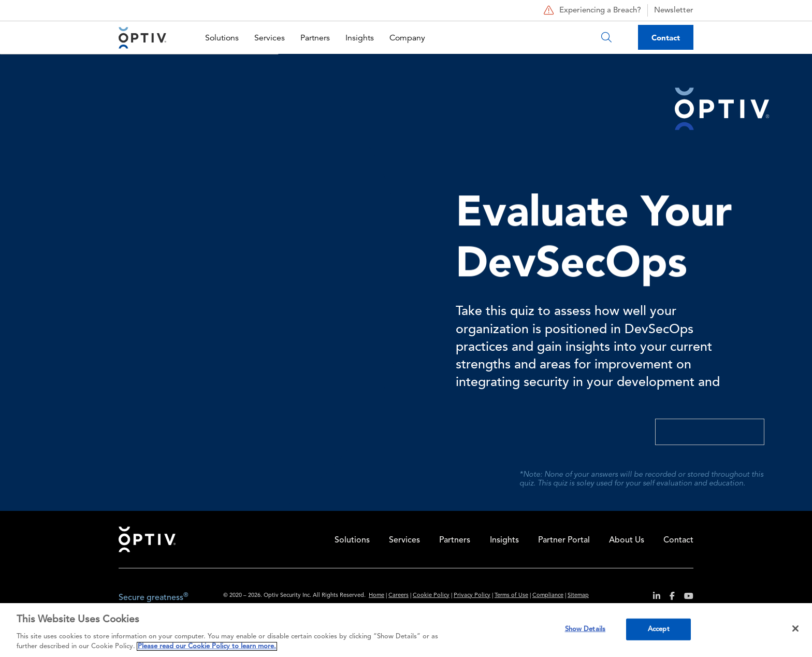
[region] (406, 630)
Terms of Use (511, 596)
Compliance (548, 596)
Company (407, 38)
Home (147, 539)
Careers (398, 596)
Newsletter (674, 11)
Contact (666, 38)
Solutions (222, 38)
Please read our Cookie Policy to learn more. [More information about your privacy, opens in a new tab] (207, 646)
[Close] (795, 629)
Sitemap (578, 596)
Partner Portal (564, 540)
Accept (659, 629)
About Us (627, 540)
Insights (360, 38)
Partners (315, 38)
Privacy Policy (472, 596)
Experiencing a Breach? (591, 10)
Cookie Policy (431, 596)
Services (270, 38)
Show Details (585, 629)
